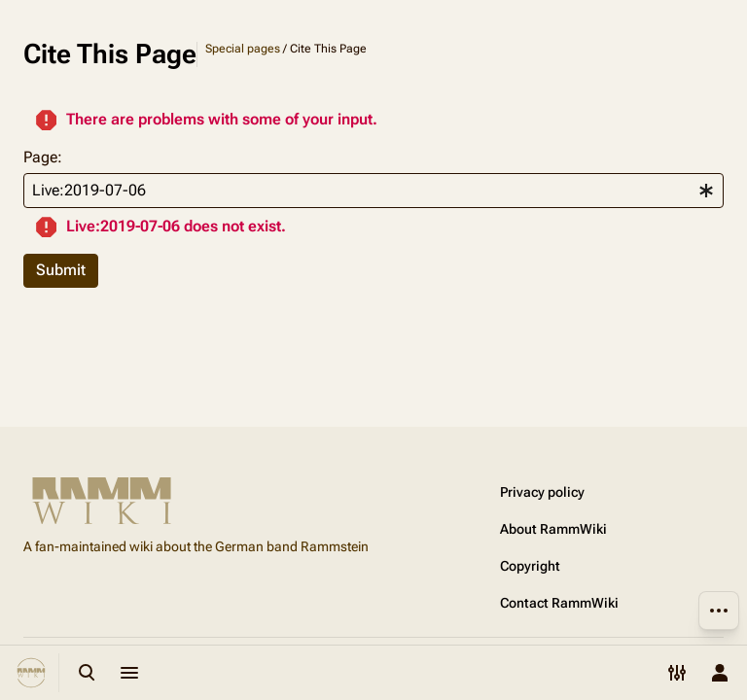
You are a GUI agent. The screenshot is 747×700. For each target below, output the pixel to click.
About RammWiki (553, 529)
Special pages (243, 49)
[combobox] (373, 191)
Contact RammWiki (559, 603)
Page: (43, 157)
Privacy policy (542, 492)
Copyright (530, 566)
